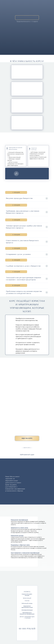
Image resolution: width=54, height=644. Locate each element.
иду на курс (27, 438)
